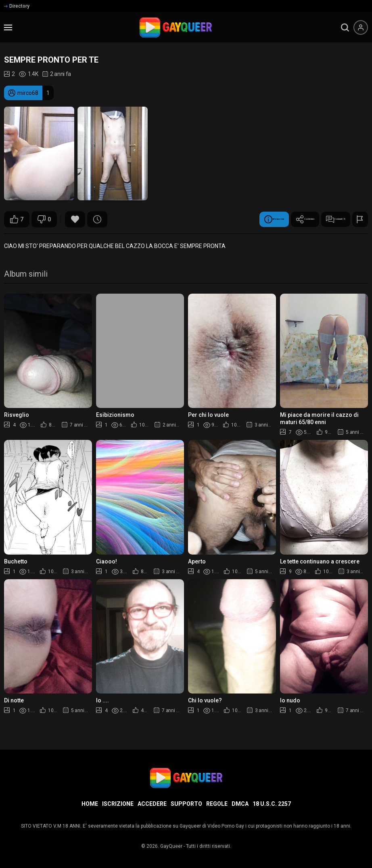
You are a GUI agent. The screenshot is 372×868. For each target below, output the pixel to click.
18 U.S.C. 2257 (272, 804)
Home (90, 804)
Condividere (260, 219)
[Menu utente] (361, 27)
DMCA (240, 804)
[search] (345, 27)
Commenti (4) (318, 219)
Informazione (201, 219)
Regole (217, 804)
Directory (17, 6)
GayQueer (171, 846)
